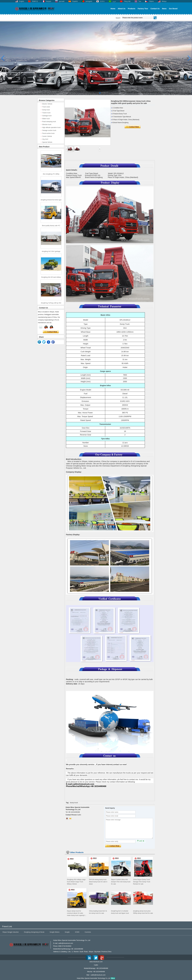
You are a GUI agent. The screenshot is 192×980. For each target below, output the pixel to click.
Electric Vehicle (47, 104)
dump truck (74, 803)
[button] (92, 93)
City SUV (45, 139)
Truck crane (46, 107)
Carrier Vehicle (47, 136)
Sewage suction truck (49, 130)
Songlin (67, 932)
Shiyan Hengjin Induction (11, 932)
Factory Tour (143, 9)
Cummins (88, 932)
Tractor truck (46, 113)
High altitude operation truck (51, 127)
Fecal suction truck (48, 133)
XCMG (77, 932)
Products (132, 9)
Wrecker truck (47, 125)
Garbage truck (47, 116)
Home (113, 9)
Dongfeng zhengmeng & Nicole (34, 932)
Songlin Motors (55, 932)
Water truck (46, 119)
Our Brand (173, 9)
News (164, 9)
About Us (122, 9)
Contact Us (155, 9)
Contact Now (51, 332)
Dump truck (46, 110)
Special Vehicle (47, 142)
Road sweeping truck (49, 122)
